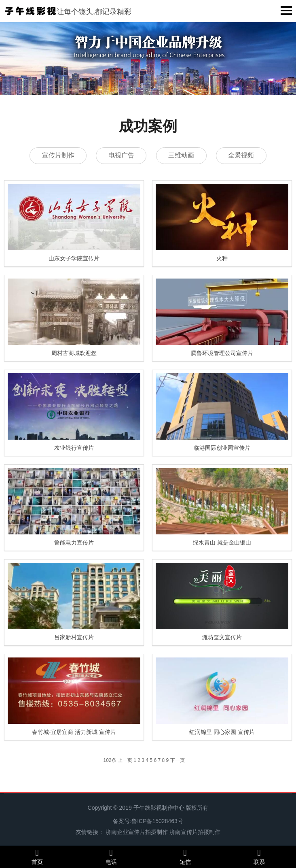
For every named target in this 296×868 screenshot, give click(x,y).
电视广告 (121, 155)
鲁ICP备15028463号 (157, 821)
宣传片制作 (57, 155)
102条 (110, 760)
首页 (37, 857)
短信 (185, 857)
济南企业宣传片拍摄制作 (137, 832)
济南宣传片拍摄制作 (195, 832)
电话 (111, 857)
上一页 (125, 760)
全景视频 (242, 155)
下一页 (178, 760)
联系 (259, 857)
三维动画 (182, 155)
